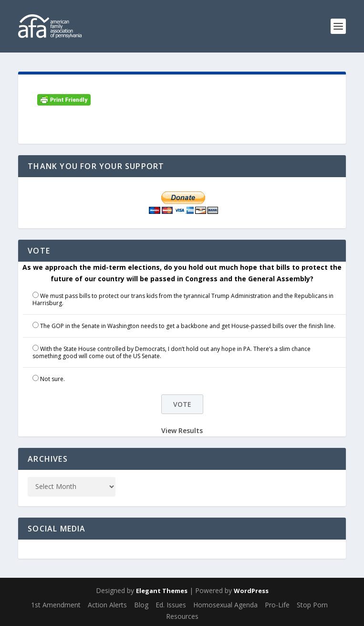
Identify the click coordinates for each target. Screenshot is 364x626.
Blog (141, 605)
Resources (182, 616)
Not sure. (52, 379)
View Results (182, 430)
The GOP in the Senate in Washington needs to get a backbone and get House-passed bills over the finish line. (188, 326)
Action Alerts (107, 605)
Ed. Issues (171, 605)
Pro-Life (277, 605)
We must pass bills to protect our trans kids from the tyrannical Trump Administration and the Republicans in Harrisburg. (183, 300)
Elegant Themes (162, 591)
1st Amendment (56, 605)
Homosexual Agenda (225, 605)
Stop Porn (312, 605)
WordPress (251, 591)
